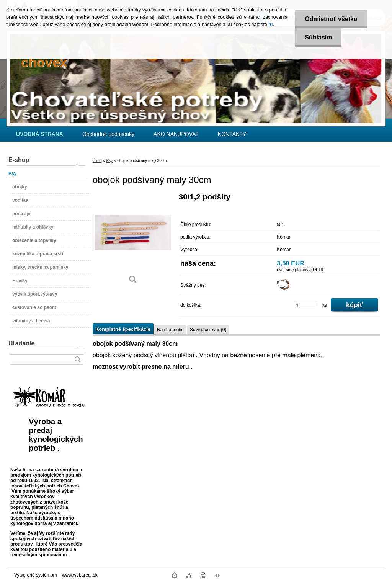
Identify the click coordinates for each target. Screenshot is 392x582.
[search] (77, 359)
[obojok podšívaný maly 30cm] (133, 241)
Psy (109, 161)
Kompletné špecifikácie (123, 329)
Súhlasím (318, 37)
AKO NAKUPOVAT (176, 134)
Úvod (97, 161)
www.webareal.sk (80, 575)
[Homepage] (40, 134)
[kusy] (307, 306)
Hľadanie (21, 343)
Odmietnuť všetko (331, 19)
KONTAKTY (232, 134)
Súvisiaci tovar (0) (208, 330)
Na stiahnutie (170, 330)
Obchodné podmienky (108, 134)
